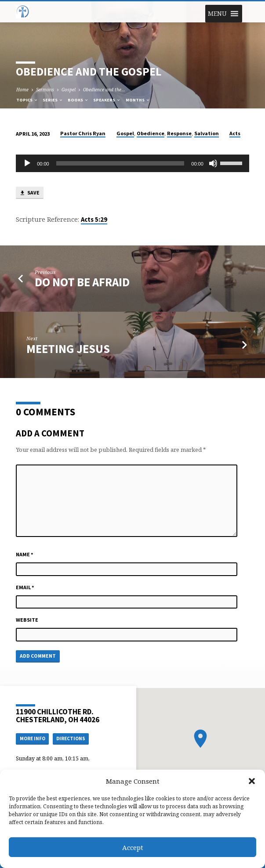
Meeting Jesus (68, 349)
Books (78, 100)
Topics (27, 100)
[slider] (120, 163)
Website (27, 620)
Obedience (151, 133)
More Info (33, 738)
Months (138, 100)
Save (29, 193)
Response (179, 133)
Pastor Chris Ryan (83, 133)
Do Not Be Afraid (82, 282)
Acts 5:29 (94, 220)
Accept (133, 847)
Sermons (45, 90)
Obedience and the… (104, 90)
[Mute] (213, 163)
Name (25, 554)
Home (22, 90)
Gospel (69, 90)
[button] (252, 781)
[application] (132, 163)
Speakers (107, 100)
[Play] (27, 163)
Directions (71, 738)
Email (25, 587)
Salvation (207, 133)
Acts (235, 133)
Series (53, 100)
